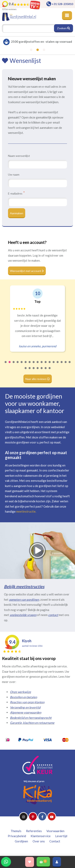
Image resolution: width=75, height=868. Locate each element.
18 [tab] (26, 371)
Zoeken (63, 28)
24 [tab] (50, 371)
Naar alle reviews (38, 379)
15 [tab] (62, 365)
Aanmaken (17, 213)
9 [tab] (38, 365)
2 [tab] (10, 365)
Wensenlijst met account (27, 271)
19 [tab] (30, 371)
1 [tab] (6, 365)
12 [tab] (50, 365)
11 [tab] (46, 365)
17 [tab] (70, 365)
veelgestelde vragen (23, 615)
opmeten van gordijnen (24, 599)
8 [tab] (34, 365)
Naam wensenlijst (19, 156)
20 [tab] (34, 371)
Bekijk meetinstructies (24, 586)
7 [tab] (30, 365)
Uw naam (14, 174)
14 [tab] (58, 365)
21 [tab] (38, 371)
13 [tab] (54, 365)
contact (53, 615)
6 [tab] (26, 365)
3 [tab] (14, 365)
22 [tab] (42, 371)
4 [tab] (18, 365)
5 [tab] (22, 365)
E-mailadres (16, 193)
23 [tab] (46, 371)
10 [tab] (42, 365)
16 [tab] (66, 365)
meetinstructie (26, 511)
